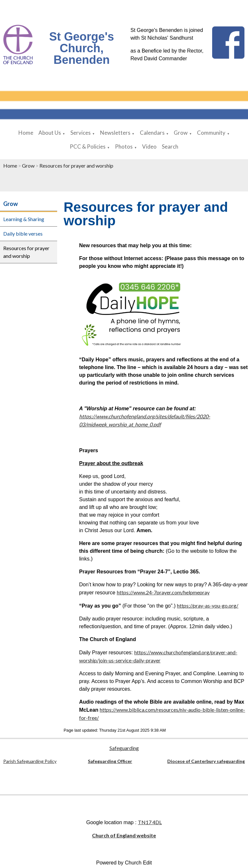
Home (26, 133)
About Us (50, 133)
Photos (124, 146)
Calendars (152, 133)
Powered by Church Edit (124, 863)
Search (170, 146)
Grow (181, 133)
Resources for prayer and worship (76, 166)
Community (211, 133)
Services (81, 133)
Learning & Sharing (24, 219)
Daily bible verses (23, 234)
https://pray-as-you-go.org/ (208, 605)
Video (149, 146)
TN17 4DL (150, 822)
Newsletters (115, 133)
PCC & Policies (88, 146)
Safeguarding (124, 748)
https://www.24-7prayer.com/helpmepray (163, 592)
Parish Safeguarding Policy (30, 761)
